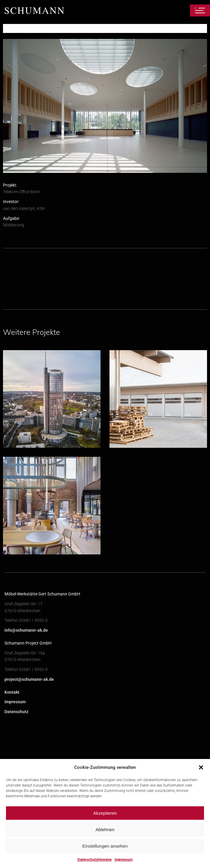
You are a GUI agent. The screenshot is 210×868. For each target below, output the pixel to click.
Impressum (124, 860)
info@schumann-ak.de (26, 745)
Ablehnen (105, 830)
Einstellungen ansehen (105, 846)
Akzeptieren (105, 813)
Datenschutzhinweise (95, 860)
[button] (201, 767)
